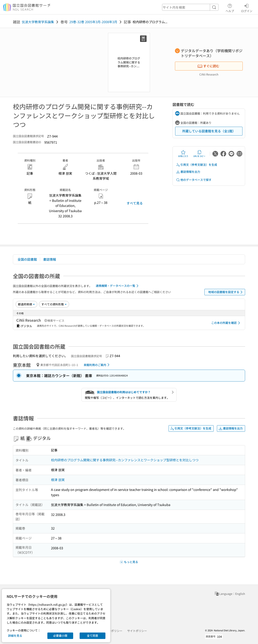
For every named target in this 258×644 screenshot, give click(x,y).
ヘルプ (230, 7)
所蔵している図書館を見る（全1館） (209, 131)
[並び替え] (26, 304)
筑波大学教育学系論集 (38, 22)
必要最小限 (60, 636)
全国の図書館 (27, 259)
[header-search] (190, 7)
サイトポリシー (137, 631)
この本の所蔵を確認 (226, 323)
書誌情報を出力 (188, 172)
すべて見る (135, 203)
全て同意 (93, 636)
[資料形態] (54, 304)
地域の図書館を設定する (226, 292)
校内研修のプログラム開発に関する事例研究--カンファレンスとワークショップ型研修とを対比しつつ (125, 460)
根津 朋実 (58, 480)
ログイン (247, 7)
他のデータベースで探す (194, 180)
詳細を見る (15, 636)
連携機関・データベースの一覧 (118, 286)
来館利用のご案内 (97, 365)
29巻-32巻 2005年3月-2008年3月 (93, 22)
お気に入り (183, 154)
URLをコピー (199, 154)
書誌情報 (50, 259)
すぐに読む (208, 66)
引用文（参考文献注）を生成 (197, 165)
